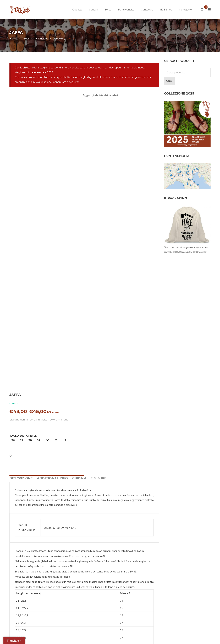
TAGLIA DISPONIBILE (101, 142)
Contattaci (147, 10)
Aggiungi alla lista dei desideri (100, 95)
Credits (110, 640)
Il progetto (185, 10)
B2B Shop (166, 10)
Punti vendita (126, 10)
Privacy (77, 640)
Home (13, 39)
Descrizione (21, 395)
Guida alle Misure (89, 395)
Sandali (93, 10)
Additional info (53, 395)
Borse (108, 10)
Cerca (169, 81)
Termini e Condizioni (94, 640)
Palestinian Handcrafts (35, 39)
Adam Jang (141, 640)
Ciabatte (77, 10)
